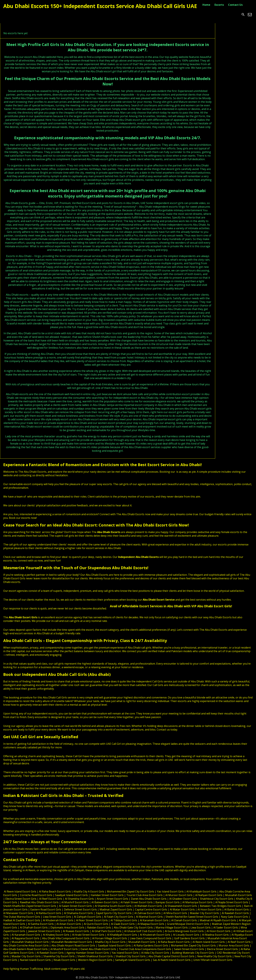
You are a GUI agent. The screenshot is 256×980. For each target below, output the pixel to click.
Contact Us (235, 5)
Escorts (219, 5)
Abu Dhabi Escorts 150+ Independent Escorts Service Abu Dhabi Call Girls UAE (100, 6)
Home (206, 5)
